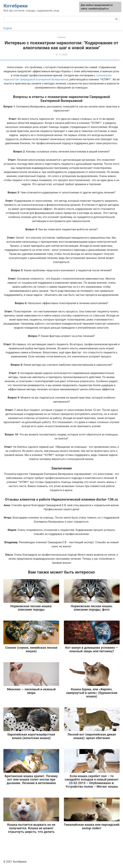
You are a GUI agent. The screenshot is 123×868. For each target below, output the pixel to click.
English (8, 28)
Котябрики (16, 6)
